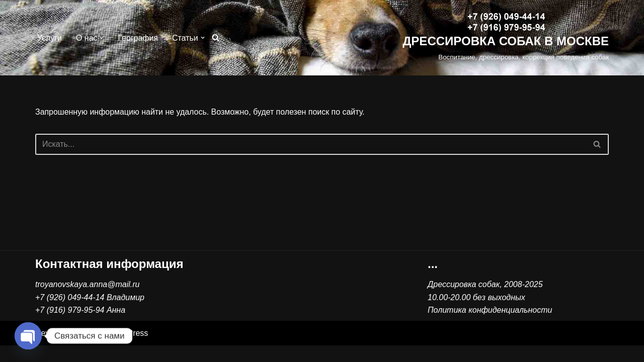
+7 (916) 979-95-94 (70, 327)
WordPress (129, 349)
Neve (45, 349)
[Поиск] (216, 38)
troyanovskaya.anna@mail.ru (87, 301)
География (138, 38)
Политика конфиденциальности (490, 327)
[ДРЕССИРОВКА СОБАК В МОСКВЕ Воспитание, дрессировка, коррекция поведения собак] (506, 38)
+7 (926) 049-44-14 (70, 313)
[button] (102, 38)
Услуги (50, 38)
